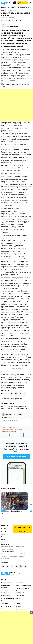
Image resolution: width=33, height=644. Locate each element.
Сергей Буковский (12, 26)
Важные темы (6, 7)
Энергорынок (5, 593)
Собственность (21, 609)
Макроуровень (6, 590)
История (19, 601)
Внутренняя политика (8, 583)
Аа (15, 3)
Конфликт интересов (23, 588)
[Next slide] (30, 7)
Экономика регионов (8, 598)
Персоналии (20, 595)
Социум (19, 598)
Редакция (4, 531)
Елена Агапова (7, 517)
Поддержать (22, 3)
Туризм (18, 606)
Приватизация (6, 595)
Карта (3, 540)
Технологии (5, 604)
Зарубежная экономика (23, 585)
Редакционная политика (9, 537)
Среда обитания (6, 606)
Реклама (4, 534)
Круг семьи (20, 604)
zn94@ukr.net (24, 554)
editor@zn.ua (5, 558)
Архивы (4, 528)
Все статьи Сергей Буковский (12, 399)
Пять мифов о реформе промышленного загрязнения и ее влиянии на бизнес (14, 513)
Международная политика (6, 586)
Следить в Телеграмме (16, 456)
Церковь (4, 609)
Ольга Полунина (19, 517)
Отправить (16, 435)
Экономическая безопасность (21, 592)
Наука (3, 601)
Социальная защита (22, 583)
